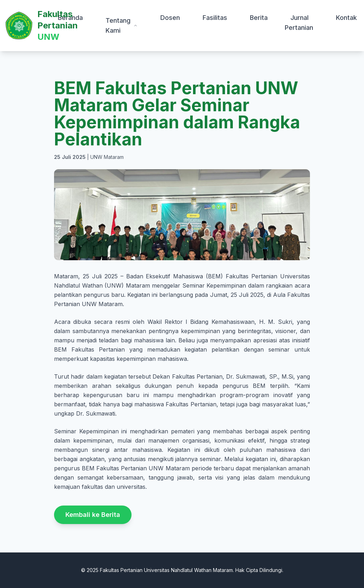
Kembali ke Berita (93, 515)
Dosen (170, 18)
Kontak (346, 18)
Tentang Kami (122, 25)
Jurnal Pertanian (299, 23)
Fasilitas (215, 18)
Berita (259, 18)
